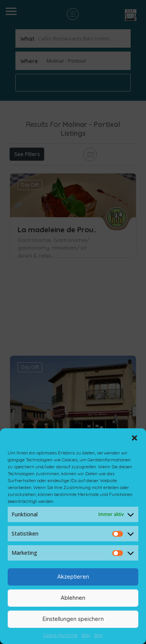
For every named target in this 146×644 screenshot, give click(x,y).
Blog (86, 635)
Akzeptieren (73, 577)
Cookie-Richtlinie (60, 635)
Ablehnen (73, 598)
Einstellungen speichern (73, 619)
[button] (134, 438)
